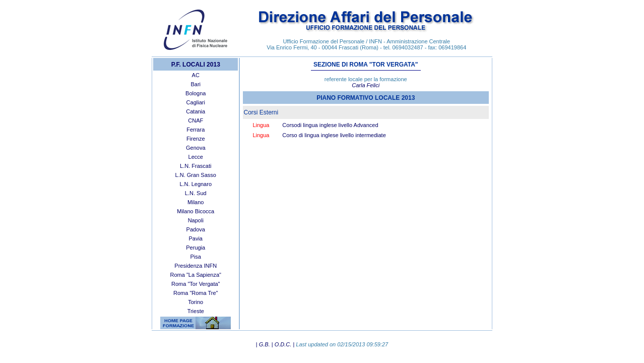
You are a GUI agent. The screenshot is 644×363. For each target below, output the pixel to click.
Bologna (196, 93)
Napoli (196, 220)
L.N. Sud (196, 193)
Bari (196, 84)
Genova (196, 148)
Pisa (196, 257)
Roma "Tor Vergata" (196, 284)
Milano (196, 202)
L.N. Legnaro (196, 184)
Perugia (196, 248)
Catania (196, 111)
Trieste (196, 311)
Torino (196, 302)
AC (196, 75)
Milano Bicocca (196, 211)
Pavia (196, 238)
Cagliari (196, 102)
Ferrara (196, 130)
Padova (196, 229)
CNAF (196, 120)
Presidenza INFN (196, 266)
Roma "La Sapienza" (196, 275)
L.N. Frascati (196, 166)
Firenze (196, 139)
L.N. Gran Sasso (196, 175)
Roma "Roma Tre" (196, 293)
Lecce (196, 157)
